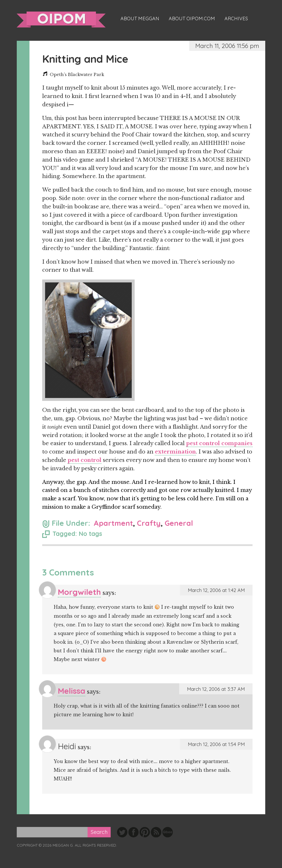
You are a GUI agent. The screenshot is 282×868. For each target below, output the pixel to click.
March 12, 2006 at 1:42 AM (216, 590)
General (179, 523)
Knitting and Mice (85, 59)
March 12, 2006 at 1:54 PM (216, 744)
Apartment (113, 523)
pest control (85, 460)
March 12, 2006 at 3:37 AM (216, 689)
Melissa (72, 691)
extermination (175, 452)
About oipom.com (192, 18)
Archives (236, 18)
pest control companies (219, 443)
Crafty (149, 523)
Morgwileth (79, 592)
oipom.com (61, 20)
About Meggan (140, 18)
